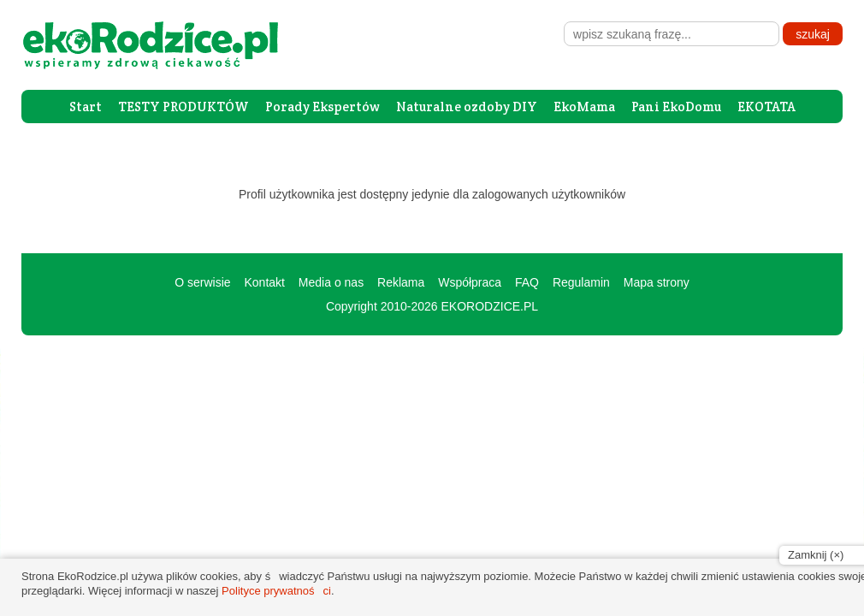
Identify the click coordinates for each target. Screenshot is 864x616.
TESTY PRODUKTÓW (183, 107)
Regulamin (581, 282)
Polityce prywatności (276, 591)
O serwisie (202, 282)
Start (86, 107)
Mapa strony (657, 282)
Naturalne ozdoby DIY (467, 107)
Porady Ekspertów (323, 107)
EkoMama (584, 107)
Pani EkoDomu (676, 107)
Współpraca (470, 282)
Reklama (401, 282)
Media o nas (331, 282)
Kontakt (264, 282)
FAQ (527, 282)
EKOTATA (766, 107)
